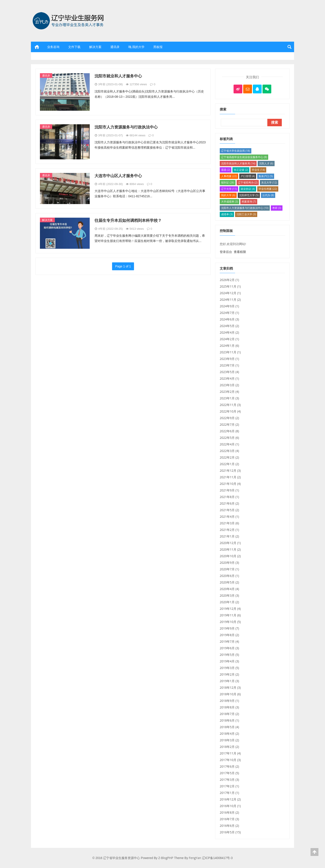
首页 (37, 47)
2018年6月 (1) (229, 720)
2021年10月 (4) (230, 484)
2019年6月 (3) (229, 648)
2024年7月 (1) (229, 313)
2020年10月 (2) (230, 556)
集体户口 (266, 176)
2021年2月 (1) (229, 530)
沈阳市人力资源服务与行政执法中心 (126, 127)
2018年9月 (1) (229, 701)
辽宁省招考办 (248, 182)
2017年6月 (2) (229, 766)
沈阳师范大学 (249, 195)
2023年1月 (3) (229, 398)
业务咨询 (53, 47)
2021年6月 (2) (229, 503)
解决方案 (95, 47)
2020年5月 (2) (229, 582)
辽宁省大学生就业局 (236, 151)
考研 (277, 208)
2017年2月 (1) (229, 786)
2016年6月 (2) (229, 826)
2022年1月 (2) (229, 464)
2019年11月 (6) (230, 615)
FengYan (195, 858)
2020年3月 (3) (229, 595)
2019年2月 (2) (229, 674)
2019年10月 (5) (230, 622)
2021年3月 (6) (229, 523)
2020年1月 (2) (229, 602)
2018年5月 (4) (229, 727)
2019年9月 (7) (229, 628)
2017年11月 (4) (230, 753)
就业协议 (248, 189)
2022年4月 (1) (229, 444)
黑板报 (158, 47)
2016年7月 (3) (229, 819)
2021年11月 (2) (230, 477)
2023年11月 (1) (230, 352)
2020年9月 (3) (229, 563)
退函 (226, 170)
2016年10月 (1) (230, 806)
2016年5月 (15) (230, 832)
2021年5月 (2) (229, 510)
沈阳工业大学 (246, 214)
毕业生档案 (268, 189)
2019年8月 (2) (229, 635)
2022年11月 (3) (230, 405)
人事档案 (229, 176)
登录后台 (226, 252)
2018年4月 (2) (229, 734)
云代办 (268, 195)
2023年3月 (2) (229, 385)
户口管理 (248, 176)
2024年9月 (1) (229, 306)
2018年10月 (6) (230, 694)
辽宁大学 (229, 189)
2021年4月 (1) (229, 517)
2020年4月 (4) (229, 589)
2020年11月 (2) (230, 549)
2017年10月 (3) (230, 760)
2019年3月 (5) (229, 668)
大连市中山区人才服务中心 (118, 176)
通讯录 (115, 47)
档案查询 (249, 202)
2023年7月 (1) (229, 365)
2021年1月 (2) (229, 536)
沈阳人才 (266, 163)
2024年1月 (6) (229, 346)
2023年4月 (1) (229, 378)
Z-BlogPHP (166, 858)
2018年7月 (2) (229, 714)
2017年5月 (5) (229, 773)
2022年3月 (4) (229, 451)
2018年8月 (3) (229, 707)
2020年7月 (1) (229, 569)
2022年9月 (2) (229, 418)
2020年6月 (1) (229, 576)
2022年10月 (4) (230, 411)
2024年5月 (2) (229, 326)
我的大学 (228, 195)
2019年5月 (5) (229, 655)
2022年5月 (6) (229, 438)
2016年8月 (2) (229, 812)
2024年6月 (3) (229, 319)
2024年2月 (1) (229, 339)
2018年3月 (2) (229, 740)
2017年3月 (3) (229, 780)
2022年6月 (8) (229, 431)
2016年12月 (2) (230, 799)
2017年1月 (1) (229, 793)
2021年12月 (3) (230, 470)
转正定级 (241, 170)
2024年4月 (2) (229, 332)
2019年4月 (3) (229, 661)
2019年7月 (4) (229, 641)
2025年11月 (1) (230, 286)
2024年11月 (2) (230, 300)
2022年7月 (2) (229, 424)
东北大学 (269, 182)
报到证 (228, 182)
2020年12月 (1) (230, 543)
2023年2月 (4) (229, 392)
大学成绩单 (229, 202)
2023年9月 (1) (229, 359)
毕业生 (258, 170)
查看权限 (240, 252)
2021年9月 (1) (229, 490)
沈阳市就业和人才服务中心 (118, 76)
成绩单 (227, 214)
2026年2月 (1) (229, 280)
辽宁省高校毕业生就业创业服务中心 (244, 157)
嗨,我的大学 (136, 47)
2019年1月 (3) (229, 681)
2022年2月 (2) (229, 457)
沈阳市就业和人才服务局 (238, 163)
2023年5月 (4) (229, 372)
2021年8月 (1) (229, 497)
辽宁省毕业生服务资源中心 (69, 34)
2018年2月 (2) (229, 747)
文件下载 (74, 47)
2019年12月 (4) (230, 609)
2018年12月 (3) (230, 687)
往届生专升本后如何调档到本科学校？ (128, 220)
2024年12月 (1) (230, 293)
